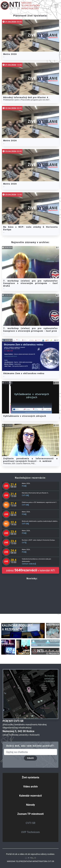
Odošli (30, 758)
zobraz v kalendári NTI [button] (30, 570)
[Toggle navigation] (56, 6)
